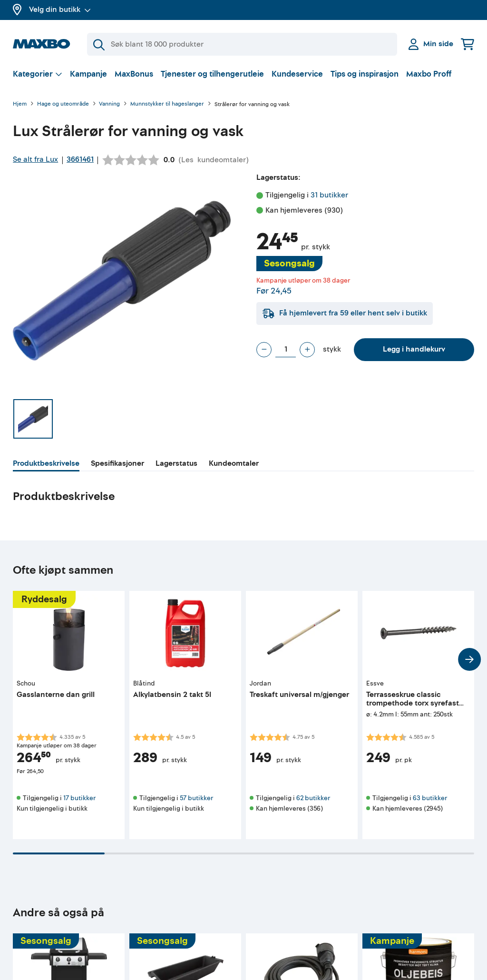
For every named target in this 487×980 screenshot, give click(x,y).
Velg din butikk (60, 10)
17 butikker (79, 798)
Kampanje (88, 74)
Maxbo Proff (429, 74)
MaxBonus (134, 74)
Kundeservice (297, 74)
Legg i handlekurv (414, 349)
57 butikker (196, 798)
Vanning (109, 104)
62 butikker (313, 798)
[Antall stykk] (286, 350)
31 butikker (329, 195)
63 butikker (430, 798)
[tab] (46, 465)
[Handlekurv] (468, 44)
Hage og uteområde (63, 104)
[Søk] (242, 44)
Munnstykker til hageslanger (167, 104)
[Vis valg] (38, 74)
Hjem (20, 104)
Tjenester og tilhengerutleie (212, 74)
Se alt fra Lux (35, 159)
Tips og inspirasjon (365, 74)
